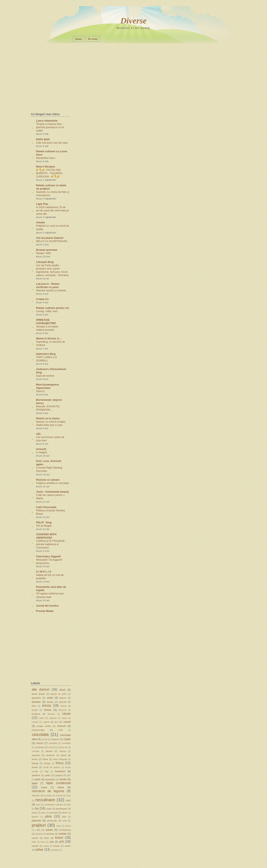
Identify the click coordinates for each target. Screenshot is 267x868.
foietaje (47, 763)
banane (36, 702)
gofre (48, 775)
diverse (63, 751)
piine (48, 816)
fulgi (46, 771)
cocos (40, 743)
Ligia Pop (42, 204)
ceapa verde (44, 726)
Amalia (40, 222)
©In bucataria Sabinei (50, 238)
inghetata (50, 779)
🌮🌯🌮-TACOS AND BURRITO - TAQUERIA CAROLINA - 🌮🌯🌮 (49, 173)
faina (45, 759)
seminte (50, 834)
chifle (60, 730)
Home (79, 39)
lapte (35, 783)
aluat (62, 690)
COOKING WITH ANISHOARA (46, 536)
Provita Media (45, 611)
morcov (36, 795)
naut (69, 796)
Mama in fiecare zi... (49, 338)
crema (51, 747)
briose (48, 710)
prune (68, 826)
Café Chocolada (46, 507)
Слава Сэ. (43, 299)
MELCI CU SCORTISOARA (52, 241)
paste (34, 813)
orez (38, 805)
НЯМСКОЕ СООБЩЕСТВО (46, 322)
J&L (39, 434)
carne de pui (51, 722)
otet (69, 805)
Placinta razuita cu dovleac (51, 291)
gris (69, 775)
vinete (56, 846)
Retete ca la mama (48, 418)
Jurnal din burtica (47, 606)
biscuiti (63, 702)
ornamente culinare (54, 805)
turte (43, 842)
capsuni (53, 718)
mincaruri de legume (48, 791)
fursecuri (60, 771)
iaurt (38, 779)
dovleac (36, 755)
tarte (46, 838)
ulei (52, 842)
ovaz (49, 809)
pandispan (61, 809)
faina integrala (60, 759)
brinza (47, 706)
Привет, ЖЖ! (44, 253)
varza (46, 846)
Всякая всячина (47, 250)
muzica (59, 796)
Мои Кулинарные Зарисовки (47, 386)
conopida (53, 743)
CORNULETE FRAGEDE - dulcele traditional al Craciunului (51, 544)
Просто (40, 391)
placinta (36, 821)
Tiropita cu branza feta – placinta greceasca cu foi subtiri (50, 127)
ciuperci (55, 739)
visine (68, 846)
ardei (50, 698)
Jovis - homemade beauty (52, 492)
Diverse (133, 21)
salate (49, 830)
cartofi (67, 722)
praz (59, 826)
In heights (42, 452)
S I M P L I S (44, 572)
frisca (60, 763)
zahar (39, 850)
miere (61, 787)
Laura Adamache (47, 121)
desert (49, 751)
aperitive (36, 698)
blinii (34, 706)
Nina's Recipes (46, 167)
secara (39, 834)
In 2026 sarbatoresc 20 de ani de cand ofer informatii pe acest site (52, 211)
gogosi (59, 775)
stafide (63, 834)
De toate (93, 39)
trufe (34, 842)
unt (61, 842)
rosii (38, 830)
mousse (48, 796)
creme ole (63, 747)
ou (37, 808)
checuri (61, 726)
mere (44, 787)
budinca (36, 714)
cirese (44, 739)
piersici (35, 817)
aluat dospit (38, 694)
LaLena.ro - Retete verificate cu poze (48, 285)
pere (43, 813)
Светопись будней (48, 556)
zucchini (55, 850)
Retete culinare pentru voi (53, 308)
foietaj (35, 763)
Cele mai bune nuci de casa (52, 143)
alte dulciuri (40, 689)
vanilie (35, 846)
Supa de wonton (45, 376)
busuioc (51, 714)
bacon (63, 698)
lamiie (63, 779)
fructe (35, 767)
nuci (68, 800)
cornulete (66, 743)
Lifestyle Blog (45, 262)
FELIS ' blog (44, 522)
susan (35, 838)
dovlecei (50, 755)
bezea (50, 702)
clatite (67, 739)
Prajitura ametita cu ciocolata (52, 483)
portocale (52, 821)
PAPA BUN (43, 139)
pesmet (53, 812)
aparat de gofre (59, 694)
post (65, 821)
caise (41, 718)
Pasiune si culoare (48, 480)
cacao (66, 714)
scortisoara (65, 830)
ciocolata (40, 734)
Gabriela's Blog (46, 354)
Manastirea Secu (46, 158)
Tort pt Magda (44, 526)
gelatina (36, 775)
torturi (59, 838)
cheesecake (38, 730)
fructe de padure (52, 767)
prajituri (39, 825)
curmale (36, 751)
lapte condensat (58, 783)
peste (65, 813)
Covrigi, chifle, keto (47, 311)
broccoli (62, 710)
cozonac (40, 747)
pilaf (64, 817)
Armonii (41, 449)
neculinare (45, 800)
